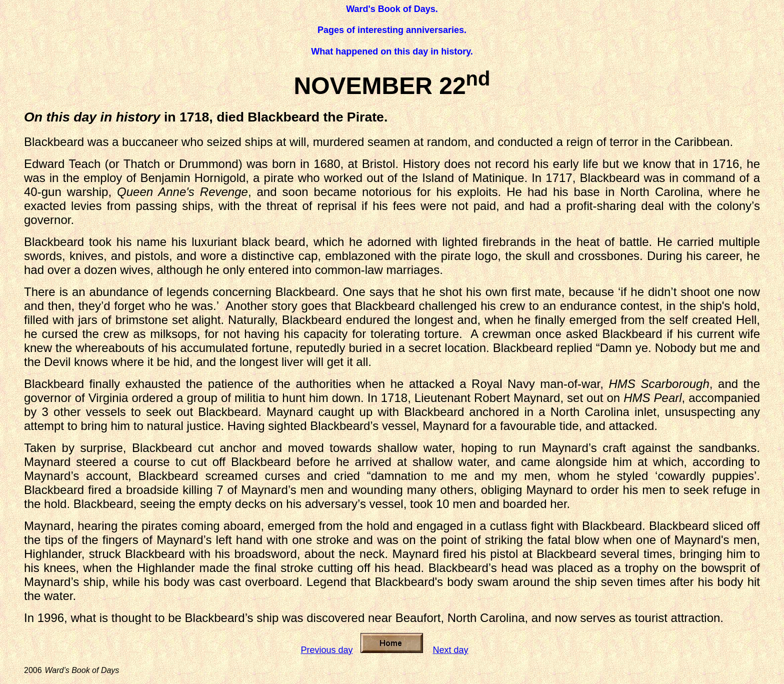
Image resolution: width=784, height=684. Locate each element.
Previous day (326, 650)
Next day (451, 650)
